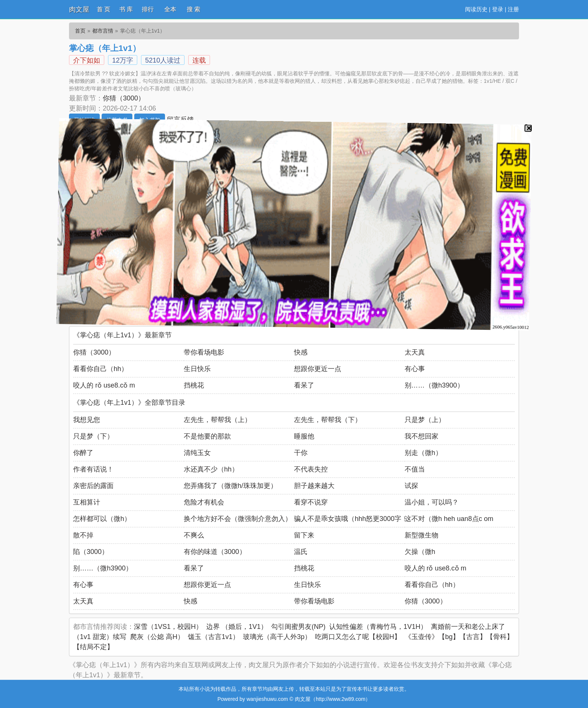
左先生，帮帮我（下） (328, 420)
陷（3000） (91, 552)
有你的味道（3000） (215, 552)
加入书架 (150, 120)
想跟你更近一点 (318, 369)
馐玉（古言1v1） (214, 637)
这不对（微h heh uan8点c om (449, 519)
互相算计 (87, 502)
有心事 (415, 369)
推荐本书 (117, 120)
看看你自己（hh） (100, 369)
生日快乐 (197, 369)
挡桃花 (194, 385)
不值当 (415, 469)
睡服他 (304, 436)
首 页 (103, 9)
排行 (148, 9)
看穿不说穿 (311, 502)
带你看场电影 (204, 352)
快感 (301, 352)
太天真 (415, 352)
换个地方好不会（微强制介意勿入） (238, 519)
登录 (498, 9)
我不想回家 (421, 436)
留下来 (304, 535)
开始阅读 (84, 120)
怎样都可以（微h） (102, 519)
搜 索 (193, 9)
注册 (513, 9)
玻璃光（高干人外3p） (277, 637)
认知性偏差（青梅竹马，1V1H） (378, 627)
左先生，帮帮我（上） (217, 420)
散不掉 (83, 535)
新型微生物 (421, 535)
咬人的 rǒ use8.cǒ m (104, 385)
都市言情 (103, 31)
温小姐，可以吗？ (432, 502)
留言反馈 (180, 120)
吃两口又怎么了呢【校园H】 (358, 637)
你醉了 (83, 453)
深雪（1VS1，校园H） (168, 627)
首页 (80, 31)
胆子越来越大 (314, 486)
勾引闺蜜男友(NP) (298, 627)
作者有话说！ (93, 469)
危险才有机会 (204, 502)
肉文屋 (79, 9)
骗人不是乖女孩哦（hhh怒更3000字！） (354, 519)
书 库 (126, 9)
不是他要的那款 (207, 436)
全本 (170, 9)
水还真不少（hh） (211, 469)
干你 (301, 453)
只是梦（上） (425, 420)
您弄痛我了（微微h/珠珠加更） (230, 486)
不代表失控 (311, 469)
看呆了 (304, 385)
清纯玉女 (197, 453)
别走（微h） (423, 453)
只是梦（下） (93, 436)
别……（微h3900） (434, 385)
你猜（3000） (124, 98)
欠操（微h (420, 552)
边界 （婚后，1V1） (237, 627)
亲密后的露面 (93, 486)
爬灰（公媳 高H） (157, 637)
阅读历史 (476, 9)
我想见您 (87, 420)
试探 (411, 486)
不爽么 (194, 535)
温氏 (301, 552)
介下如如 (87, 60)
